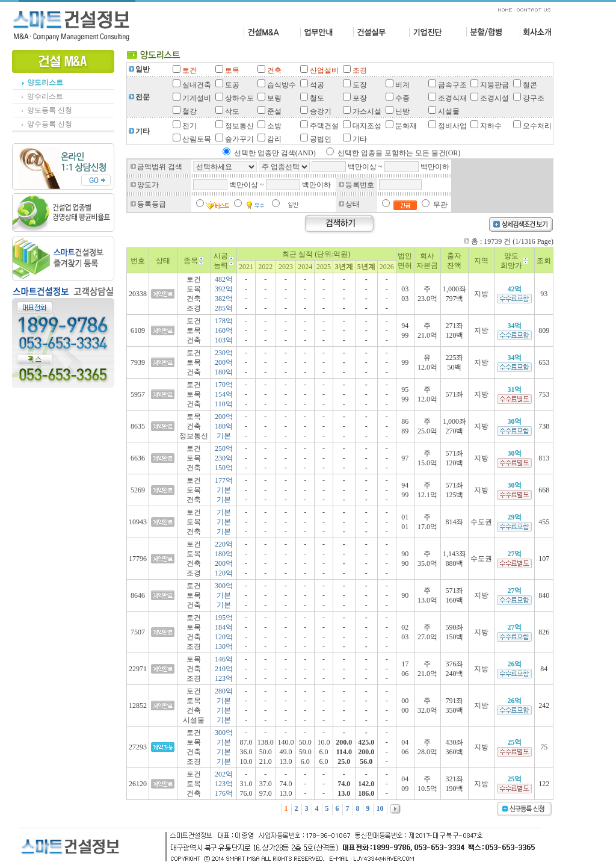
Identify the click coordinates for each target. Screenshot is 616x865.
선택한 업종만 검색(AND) (275, 153)
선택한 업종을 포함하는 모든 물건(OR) (399, 153)
